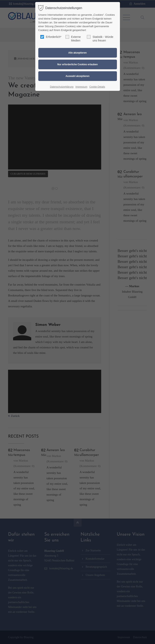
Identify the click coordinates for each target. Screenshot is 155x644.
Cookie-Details (97, 87)
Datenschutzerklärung (62, 87)
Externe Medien (73, 39)
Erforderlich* (51, 37)
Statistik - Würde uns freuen (100, 39)
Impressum (81, 87)
